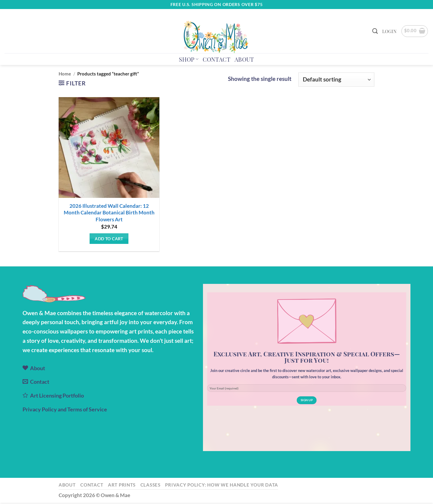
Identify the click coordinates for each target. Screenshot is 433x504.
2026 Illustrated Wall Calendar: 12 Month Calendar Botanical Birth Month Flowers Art (109, 213)
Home (65, 74)
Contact (216, 59)
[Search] (375, 31)
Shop (189, 59)
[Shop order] (336, 80)
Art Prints (122, 485)
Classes (150, 485)
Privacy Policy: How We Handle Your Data (222, 485)
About (244, 59)
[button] (390, 31)
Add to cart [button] (109, 239)
